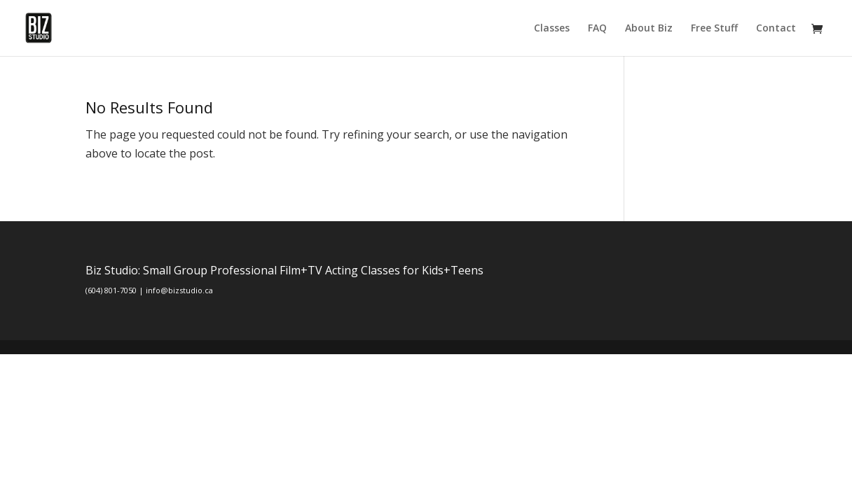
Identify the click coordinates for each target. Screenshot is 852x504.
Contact (776, 29)
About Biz (649, 29)
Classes (552, 29)
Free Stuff (714, 29)
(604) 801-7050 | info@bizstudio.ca (149, 290)
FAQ (597, 29)
